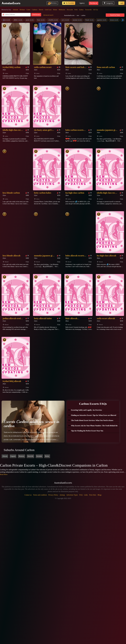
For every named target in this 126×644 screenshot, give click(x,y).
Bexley (47, 456)
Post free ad (94, 3)
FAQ (81, 495)
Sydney (81, 10)
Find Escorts (36, 15)
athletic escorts (18, 20)
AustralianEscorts (69, 15)
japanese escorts (102, 20)
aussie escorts (30, 20)
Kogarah (13, 456)
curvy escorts (65, 20)
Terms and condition (40, 495)
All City (96, 10)
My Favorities (69, 3)
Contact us (28, 495)
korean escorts (114, 20)
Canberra (35, 10)
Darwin (41, 10)
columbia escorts (53, 20)
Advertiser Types (72, 495)
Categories (108, 3)
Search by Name (115, 15)
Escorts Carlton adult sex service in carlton (31, 424)
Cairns (28, 10)
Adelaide (15, 10)
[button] (122, 20)
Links (86, 495)
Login (121, 3)
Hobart (55, 10)
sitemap (62, 495)
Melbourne (62, 10)
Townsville (88, 10)
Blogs (100, 495)
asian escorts (6, 20)
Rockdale (39, 456)
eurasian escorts (77, 20)
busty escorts (41, 20)
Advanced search (48, 15)
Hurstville (30, 456)
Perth (76, 10)
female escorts (89, 20)
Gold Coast (48, 10)
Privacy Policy (53, 495)
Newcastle (70, 10)
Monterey (22, 456)
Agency (82, 3)
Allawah (5, 456)
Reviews (52, 3)
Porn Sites (93, 495)
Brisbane (22, 10)
